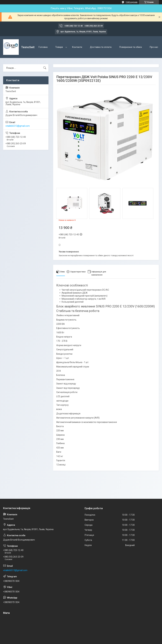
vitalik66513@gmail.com (18, 126)
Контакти (77, 47)
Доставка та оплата (101, 47)
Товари (59, 47)
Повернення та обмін (131, 47)
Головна (43, 47)
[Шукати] (45, 68)
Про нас (154, 47)
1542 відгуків (132, 2)
